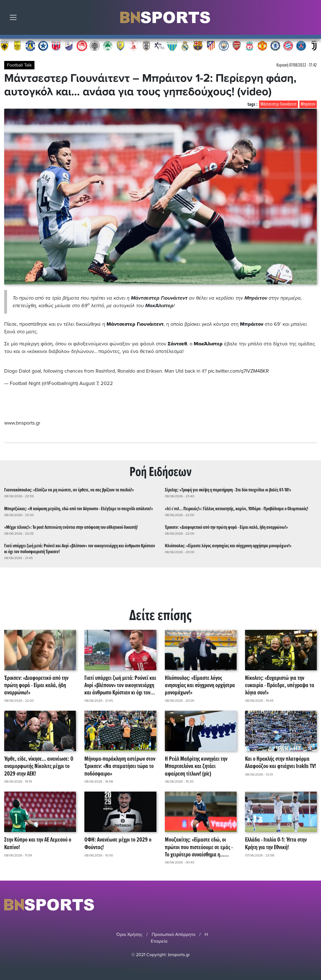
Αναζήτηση (313, 19)
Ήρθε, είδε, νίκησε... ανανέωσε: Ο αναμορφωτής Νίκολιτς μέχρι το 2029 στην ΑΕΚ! (39, 766)
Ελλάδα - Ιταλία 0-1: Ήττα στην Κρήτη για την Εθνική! (276, 843)
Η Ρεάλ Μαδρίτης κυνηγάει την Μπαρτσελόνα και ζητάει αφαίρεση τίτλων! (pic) (196, 766)
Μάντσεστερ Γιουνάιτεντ (279, 104)
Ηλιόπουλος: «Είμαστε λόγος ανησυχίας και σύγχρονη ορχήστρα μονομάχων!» (228, 545)
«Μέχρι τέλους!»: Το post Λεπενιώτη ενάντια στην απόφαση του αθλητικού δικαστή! (71, 527)
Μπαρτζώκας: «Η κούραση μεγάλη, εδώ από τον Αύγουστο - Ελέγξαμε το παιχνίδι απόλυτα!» (79, 508)
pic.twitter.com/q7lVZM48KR (239, 371)
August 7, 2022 (96, 383)
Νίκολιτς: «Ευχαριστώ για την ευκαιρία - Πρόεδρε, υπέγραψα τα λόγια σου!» (280, 685)
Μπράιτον (308, 104)
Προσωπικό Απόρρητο (174, 934)
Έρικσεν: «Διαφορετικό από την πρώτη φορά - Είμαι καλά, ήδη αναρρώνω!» (226, 527)
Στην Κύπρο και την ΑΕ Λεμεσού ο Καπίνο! (38, 843)
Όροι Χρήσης (129, 934)
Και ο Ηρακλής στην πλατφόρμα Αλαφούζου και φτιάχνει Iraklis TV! (280, 762)
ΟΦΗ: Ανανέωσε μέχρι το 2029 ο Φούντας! (118, 843)
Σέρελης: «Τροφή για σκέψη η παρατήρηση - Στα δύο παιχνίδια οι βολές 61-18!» (228, 490)
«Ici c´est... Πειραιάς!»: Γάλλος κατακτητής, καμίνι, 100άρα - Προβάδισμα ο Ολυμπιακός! (236, 508)
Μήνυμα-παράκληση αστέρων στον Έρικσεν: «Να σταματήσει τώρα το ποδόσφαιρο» (120, 766)
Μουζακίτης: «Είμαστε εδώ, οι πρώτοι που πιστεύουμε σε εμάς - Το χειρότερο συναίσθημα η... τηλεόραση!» (199, 847)
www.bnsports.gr (22, 422)
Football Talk (19, 65)
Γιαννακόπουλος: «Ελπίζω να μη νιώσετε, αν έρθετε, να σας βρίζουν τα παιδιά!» (69, 490)
